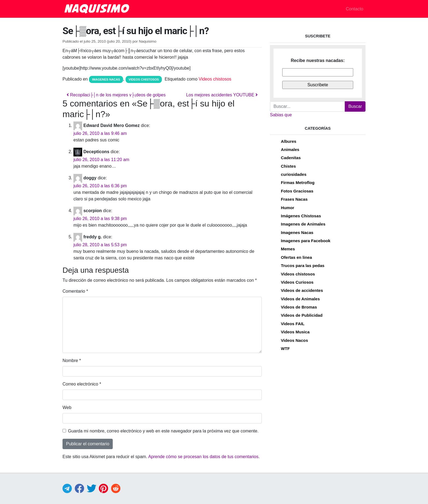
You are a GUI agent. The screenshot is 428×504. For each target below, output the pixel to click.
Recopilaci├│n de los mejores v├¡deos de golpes (116, 95)
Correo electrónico (82, 384)
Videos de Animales (300, 299)
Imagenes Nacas (106, 79)
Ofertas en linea (296, 257)
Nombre (72, 361)
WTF (285, 349)
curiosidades (294, 174)
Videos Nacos (294, 340)
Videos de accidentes (302, 290)
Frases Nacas (294, 199)
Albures (289, 141)
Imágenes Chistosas (301, 216)
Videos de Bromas (299, 307)
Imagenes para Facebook (306, 241)
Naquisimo (148, 41)
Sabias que (281, 115)
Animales (290, 149)
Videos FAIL (293, 324)
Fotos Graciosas (297, 191)
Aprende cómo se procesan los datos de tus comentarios (203, 457)
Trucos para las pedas (303, 266)
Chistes (288, 166)
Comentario (75, 291)
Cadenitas (291, 158)
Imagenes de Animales (303, 224)
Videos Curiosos (297, 282)
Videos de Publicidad (302, 315)
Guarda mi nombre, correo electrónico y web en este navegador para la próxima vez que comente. (163, 431)
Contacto (355, 9)
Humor (288, 208)
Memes (288, 249)
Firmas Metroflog (298, 183)
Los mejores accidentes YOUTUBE (222, 95)
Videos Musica (295, 332)
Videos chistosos (144, 79)
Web (67, 407)
